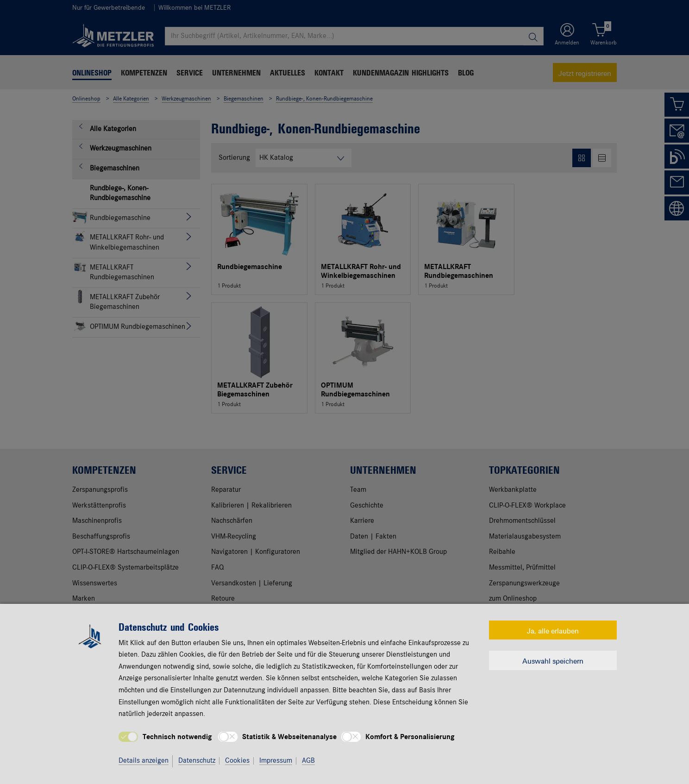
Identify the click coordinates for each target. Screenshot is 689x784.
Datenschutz (197, 761)
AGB (308, 761)
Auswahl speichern (553, 660)
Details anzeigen (144, 761)
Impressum (276, 761)
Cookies (237, 761)
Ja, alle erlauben (553, 630)
